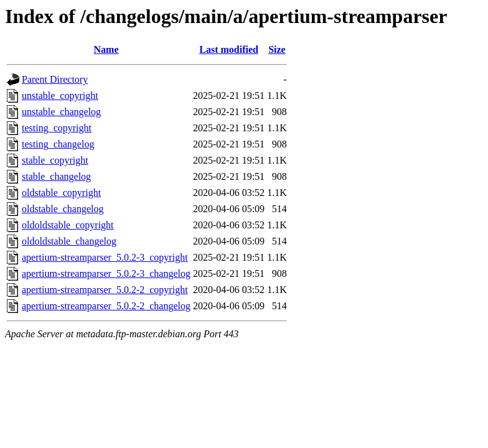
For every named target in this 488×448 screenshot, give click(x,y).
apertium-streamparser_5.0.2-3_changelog (106, 273)
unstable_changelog (61, 112)
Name (106, 49)
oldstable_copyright (61, 193)
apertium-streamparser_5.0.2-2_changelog (106, 306)
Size (277, 49)
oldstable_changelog (63, 209)
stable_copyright (55, 160)
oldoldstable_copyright (68, 225)
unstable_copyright (60, 96)
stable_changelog (56, 176)
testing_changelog (58, 144)
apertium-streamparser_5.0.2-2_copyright (105, 290)
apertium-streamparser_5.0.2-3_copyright (105, 257)
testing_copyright (57, 128)
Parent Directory (55, 79)
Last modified (229, 49)
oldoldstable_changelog (69, 241)
